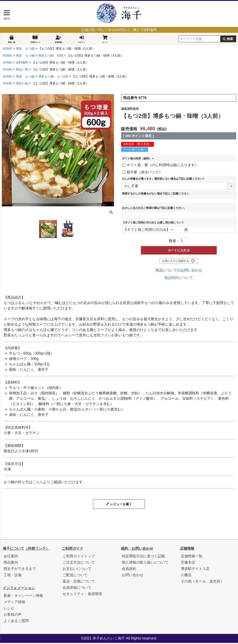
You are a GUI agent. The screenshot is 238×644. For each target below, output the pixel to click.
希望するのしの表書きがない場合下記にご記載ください (156, 195)
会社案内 (11, 557)
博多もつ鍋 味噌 (51, 57)
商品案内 (11, 563)
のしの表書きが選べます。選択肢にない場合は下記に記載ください (164, 180)
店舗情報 (187, 550)
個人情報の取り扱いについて (145, 563)
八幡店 (186, 576)
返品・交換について (79, 582)
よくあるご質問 (16, 622)
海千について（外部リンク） (26, 550)
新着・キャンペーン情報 (23, 597)
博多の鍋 (22, 84)
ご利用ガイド (35, 39)
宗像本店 (188, 563)
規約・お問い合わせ (137, 550)
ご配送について (75, 576)
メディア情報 (14, 603)
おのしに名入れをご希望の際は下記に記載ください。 (154, 209)
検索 (230, 40)
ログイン (82, 39)
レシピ (9, 609)
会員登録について (77, 589)
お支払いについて (77, 570)
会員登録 (58, 39)
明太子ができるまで (20, 570)
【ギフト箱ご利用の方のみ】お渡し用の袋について (153, 224)
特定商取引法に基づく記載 (143, 557)
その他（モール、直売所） (202, 582)
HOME (7, 50)
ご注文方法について (79, 563)
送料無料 (22, 64)
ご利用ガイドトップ (79, 557)
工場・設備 (13, 576)
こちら (38, 483)
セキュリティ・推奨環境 (82, 595)
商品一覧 (12, 39)
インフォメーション (19, 589)
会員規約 (129, 570)
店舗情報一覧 (192, 557)
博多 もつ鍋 (25, 50)
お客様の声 (13, 616)
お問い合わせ (133, 576)
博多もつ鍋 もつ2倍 (53, 77)
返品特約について (179, 279)
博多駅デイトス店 (195, 570)
